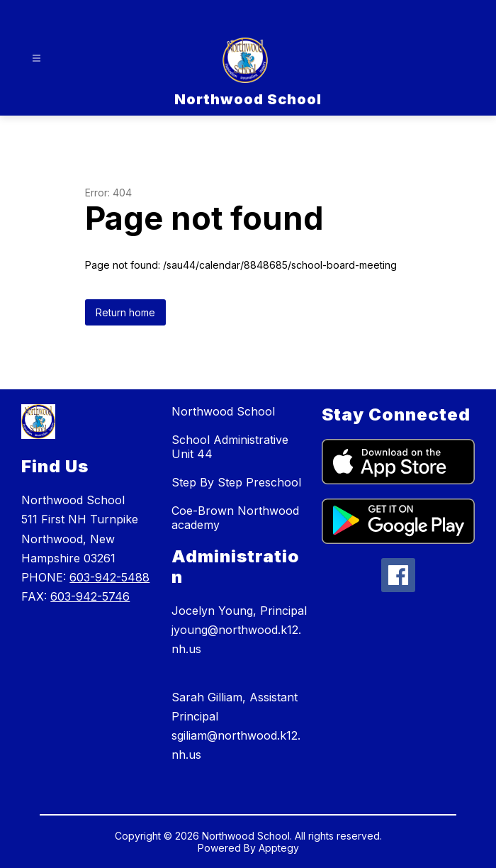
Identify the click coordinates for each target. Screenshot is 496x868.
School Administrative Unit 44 (230, 447)
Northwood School (223, 411)
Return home (125, 312)
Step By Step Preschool (236, 482)
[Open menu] (36, 59)
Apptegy (279, 848)
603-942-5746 (90, 596)
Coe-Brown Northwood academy (235, 518)
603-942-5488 (109, 577)
